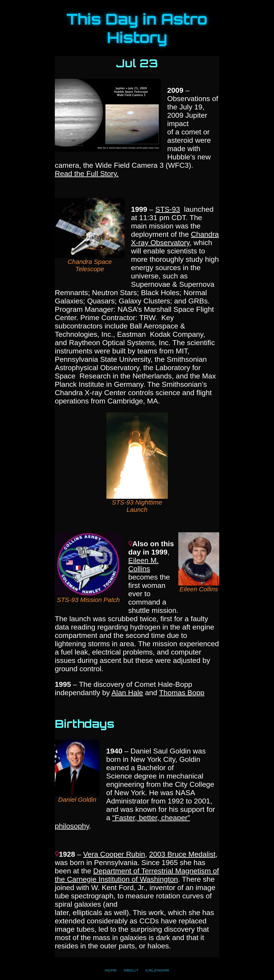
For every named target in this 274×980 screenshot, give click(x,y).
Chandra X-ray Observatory (175, 238)
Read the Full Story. (87, 174)
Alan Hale (127, 693)
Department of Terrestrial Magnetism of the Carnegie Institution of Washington (137, 875)
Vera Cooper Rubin (114, 854)
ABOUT (131, 970)
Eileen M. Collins (143, 564)
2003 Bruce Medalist (182, 854)
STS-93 (168, 209)
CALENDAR (158, 970)
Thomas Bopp (182, 693)
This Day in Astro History (137, 28)
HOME (111, 970)
